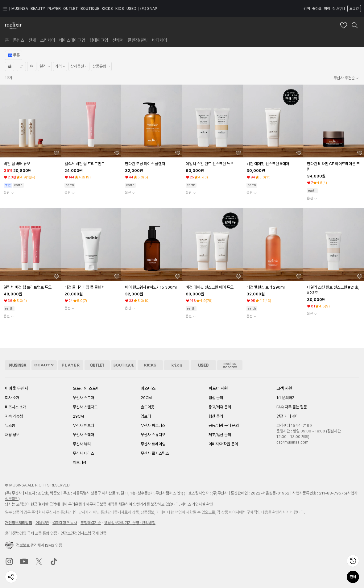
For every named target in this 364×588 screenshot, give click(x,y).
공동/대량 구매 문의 (224, 425)
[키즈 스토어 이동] (177, 365)
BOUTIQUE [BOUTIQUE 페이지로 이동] (90, 9)
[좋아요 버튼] (56, 153)
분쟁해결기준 (91, 523)
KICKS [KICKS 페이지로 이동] (107, 9)
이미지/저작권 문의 (223, 444)
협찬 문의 (216, 416)
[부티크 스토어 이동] (124, 365)
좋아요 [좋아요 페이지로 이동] (317, 9)
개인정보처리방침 (19, 523)
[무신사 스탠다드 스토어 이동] (230, 365)
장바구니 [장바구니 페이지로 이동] (339, 9)
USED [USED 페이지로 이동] (131, 9)
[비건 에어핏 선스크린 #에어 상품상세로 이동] (274, 164)
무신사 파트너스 (153, 425)
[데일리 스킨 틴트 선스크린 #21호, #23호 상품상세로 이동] (334, 290)
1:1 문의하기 (286, 398)
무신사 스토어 (83, 398)
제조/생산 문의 (220, 435)
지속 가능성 (14, 416)
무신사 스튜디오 (153, 435)
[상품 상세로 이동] (30, 121)
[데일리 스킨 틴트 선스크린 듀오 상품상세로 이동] (213, 164)
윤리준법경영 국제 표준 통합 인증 (31, 533)
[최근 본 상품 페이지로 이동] (353, 561)
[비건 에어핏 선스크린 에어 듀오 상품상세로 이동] (213, 287)
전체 (353, 577)
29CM (78, 416)
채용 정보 (12, 435)
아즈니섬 (80, 463)
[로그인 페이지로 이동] (354, 9)
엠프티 (146, 416)
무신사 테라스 (83, 453)
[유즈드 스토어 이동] (203, 365)
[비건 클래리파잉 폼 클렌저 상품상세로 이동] (92, 287)
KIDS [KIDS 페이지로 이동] (120, 9)
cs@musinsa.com (292, 442)
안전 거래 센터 (287, 416)
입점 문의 (216, 398)
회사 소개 (12, 398)
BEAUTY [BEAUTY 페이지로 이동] (38, 9)
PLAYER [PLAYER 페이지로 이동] (54, 9)
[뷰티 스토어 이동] (44, 365)
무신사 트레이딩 (153, 444)
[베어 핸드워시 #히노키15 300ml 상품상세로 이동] (152, 287)
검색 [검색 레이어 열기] (307, 9)
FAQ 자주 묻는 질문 (292, 407)
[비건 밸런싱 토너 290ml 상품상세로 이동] (274, 287)
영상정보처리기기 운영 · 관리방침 (130, 523)
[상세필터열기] (10, 66)
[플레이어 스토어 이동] (71, 365)
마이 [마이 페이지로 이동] (327, 9)
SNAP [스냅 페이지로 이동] (149, 9)
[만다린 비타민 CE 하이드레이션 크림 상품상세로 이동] (334, 167)
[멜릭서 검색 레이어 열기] (355, 25)
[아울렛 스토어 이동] (97, 365)
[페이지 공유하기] (11, 577)
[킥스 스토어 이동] (150, 365)
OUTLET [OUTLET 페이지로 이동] (71, 9)
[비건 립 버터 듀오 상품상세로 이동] (31, 164)
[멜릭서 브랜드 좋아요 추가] (344, 25)
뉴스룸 (10, 425)
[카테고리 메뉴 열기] (5, 9)
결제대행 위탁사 (65, 523)
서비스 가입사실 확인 (197, 504)
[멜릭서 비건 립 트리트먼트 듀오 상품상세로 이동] (31, 287)
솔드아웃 (147, 407)
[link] (7, 40)
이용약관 (42, 523)
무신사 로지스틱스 (155, 453)
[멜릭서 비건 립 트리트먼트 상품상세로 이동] (92, 164)
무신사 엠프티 (83, 425)
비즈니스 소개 (16, 407)
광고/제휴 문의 (220, 407)
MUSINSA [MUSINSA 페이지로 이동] (20, 9)
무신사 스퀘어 (83, 435)
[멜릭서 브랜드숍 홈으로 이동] (13, 25)
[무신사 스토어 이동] (18, 365)
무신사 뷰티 (82, 444)
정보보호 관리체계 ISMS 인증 (33, 545)
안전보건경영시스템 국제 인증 (83, 533)
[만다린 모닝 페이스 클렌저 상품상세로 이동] (152, 164)
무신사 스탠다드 (85, 407)
